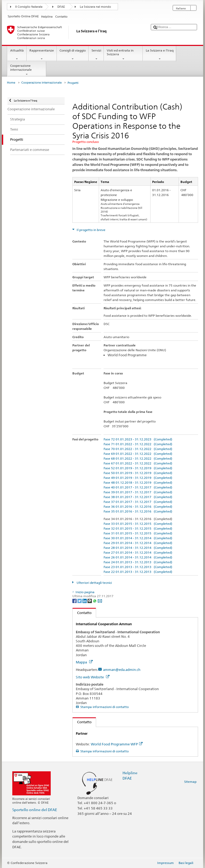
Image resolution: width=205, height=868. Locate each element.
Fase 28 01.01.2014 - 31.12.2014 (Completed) (138, 548)
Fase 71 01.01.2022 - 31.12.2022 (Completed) (138, 444)
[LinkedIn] (85, 601)
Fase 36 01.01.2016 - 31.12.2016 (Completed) (138, 507)
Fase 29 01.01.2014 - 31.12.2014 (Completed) (138, 543)
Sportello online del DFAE (35, 810)
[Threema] (90, 601)
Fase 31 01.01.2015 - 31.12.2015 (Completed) (138, 533)
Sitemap (190, 782)
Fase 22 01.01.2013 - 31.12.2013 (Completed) (138, 572)
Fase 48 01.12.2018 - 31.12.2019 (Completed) (138, 482)
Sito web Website (93, 677)
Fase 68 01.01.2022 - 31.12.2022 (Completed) (138, 458)
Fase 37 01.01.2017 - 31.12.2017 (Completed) (138, 502)
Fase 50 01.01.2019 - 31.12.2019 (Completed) (138, 473)
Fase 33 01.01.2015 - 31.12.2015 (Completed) (138, 524)
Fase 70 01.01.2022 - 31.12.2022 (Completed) (138, 449)
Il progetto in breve (91, 230)
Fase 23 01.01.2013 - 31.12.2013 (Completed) (138, 567)
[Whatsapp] (95, 601)
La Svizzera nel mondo (95, 7)
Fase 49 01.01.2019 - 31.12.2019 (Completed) (138, 478)
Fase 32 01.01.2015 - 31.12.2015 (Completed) (138, 528)
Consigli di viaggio (73, 55)
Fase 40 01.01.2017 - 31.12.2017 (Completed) (138, 487)
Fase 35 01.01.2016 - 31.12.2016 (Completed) (138, 511)
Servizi (96, 55)
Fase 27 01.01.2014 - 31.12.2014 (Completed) (138, 552)
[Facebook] (75, 601)
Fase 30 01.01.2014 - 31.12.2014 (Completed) (138, 538)
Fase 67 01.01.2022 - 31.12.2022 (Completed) (138, 463)
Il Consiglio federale (29, 7)
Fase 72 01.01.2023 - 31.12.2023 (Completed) (138, 439)
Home (11, 83)
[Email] (100, 601)
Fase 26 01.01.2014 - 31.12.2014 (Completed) (138, 557)
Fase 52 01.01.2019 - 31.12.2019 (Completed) (138, 468)
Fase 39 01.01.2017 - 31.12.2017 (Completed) (138, 492)
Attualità (17, 55)
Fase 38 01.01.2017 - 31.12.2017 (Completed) (138, 497)
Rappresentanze (42, 55)
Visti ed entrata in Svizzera (123, 55)
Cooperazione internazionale (27, 70)
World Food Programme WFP (117, 744)
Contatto (82, 613)
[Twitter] (80, 601)
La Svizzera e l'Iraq (159, 55)
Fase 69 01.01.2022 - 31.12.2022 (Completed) (138, 454)
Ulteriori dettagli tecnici (94, 583)
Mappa (84, 662)
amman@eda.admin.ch (122, 670)
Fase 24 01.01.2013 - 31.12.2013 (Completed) (138, 562)
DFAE (61, 7)
